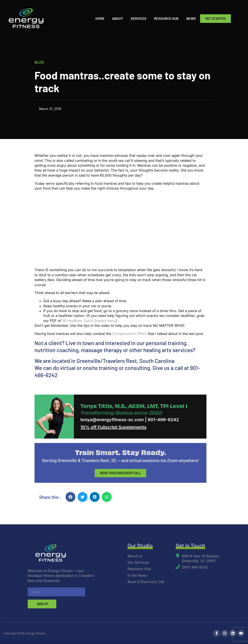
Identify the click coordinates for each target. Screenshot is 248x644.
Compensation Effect (129, 334)
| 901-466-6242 (162, 420)
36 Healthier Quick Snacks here (88, 321)
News (191, 18)
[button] (70, 497)
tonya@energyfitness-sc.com (112, 420)
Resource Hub (166, 18)
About (118, 18)
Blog (39, 62)
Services (138, 18)
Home (100, 18)
